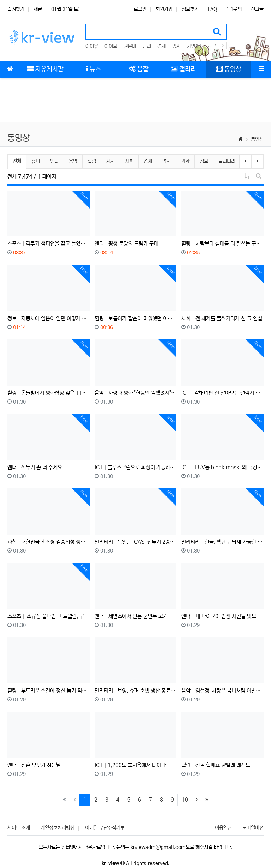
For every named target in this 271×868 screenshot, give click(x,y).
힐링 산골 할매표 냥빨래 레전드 (216, 765)
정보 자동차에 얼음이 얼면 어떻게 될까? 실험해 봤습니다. (49, 318)
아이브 (111, 46)
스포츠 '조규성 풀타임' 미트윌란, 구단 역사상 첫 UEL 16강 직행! (49, 616)
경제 (162, 46)
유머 (36, 161)
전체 (17, 161)
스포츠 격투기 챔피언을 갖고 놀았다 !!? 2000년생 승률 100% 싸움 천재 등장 (49, 244)
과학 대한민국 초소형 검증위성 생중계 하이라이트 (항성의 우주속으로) (49, 542)
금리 (147, 46)
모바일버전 (253, 828)
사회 (129, 161)
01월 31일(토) (65, 9)
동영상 (257, 139)
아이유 (92, 46)
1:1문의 (234, 9)
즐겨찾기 (16, 9)
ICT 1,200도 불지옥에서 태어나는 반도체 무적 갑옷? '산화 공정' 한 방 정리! (136, 765)
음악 (73, 161)
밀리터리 (227, 161)
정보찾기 (190, 9)
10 (185, 800)
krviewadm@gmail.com (158, 847)
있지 (176, 46)
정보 (204, 161)
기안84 (194, 46)
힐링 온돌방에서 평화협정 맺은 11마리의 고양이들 (49, 393)
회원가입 (164, 9)
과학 (185, 161)
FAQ (212, 9)
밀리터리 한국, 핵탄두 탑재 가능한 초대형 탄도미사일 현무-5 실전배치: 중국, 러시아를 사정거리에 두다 (222, 542)
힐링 (92, 161)
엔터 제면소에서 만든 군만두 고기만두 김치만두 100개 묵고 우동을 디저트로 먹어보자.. (136, 616)
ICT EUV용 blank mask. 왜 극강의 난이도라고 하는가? (222, 467)
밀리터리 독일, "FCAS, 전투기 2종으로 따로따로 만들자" (136, 542)
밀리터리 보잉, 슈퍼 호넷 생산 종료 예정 (136, 691)
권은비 (130, 46)
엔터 (54, 161)
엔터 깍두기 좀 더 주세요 (35, 467)
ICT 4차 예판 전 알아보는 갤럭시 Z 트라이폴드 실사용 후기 (222, 393)
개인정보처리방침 (58, 828)
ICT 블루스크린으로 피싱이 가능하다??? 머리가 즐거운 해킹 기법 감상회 (136, 467)
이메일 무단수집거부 (105, 828)
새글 (38, 9)
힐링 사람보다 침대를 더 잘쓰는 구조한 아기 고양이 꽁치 (222, 244)
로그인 (140, 9)
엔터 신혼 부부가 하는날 (34, 765)
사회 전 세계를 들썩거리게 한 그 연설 (222, 318)
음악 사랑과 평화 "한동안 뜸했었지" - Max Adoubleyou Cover (136, 393)
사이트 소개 (19, 828)
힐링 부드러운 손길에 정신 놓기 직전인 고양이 (49, 691)
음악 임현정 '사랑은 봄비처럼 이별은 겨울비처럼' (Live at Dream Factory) (222, 691)
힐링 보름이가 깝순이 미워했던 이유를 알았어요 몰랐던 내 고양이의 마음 (136, 318)
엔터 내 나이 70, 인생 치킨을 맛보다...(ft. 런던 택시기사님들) (222, 616)
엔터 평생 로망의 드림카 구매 (127, 244)
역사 (167, 161)
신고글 (257, 9)
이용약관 (223, 828)
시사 (110, 161)
